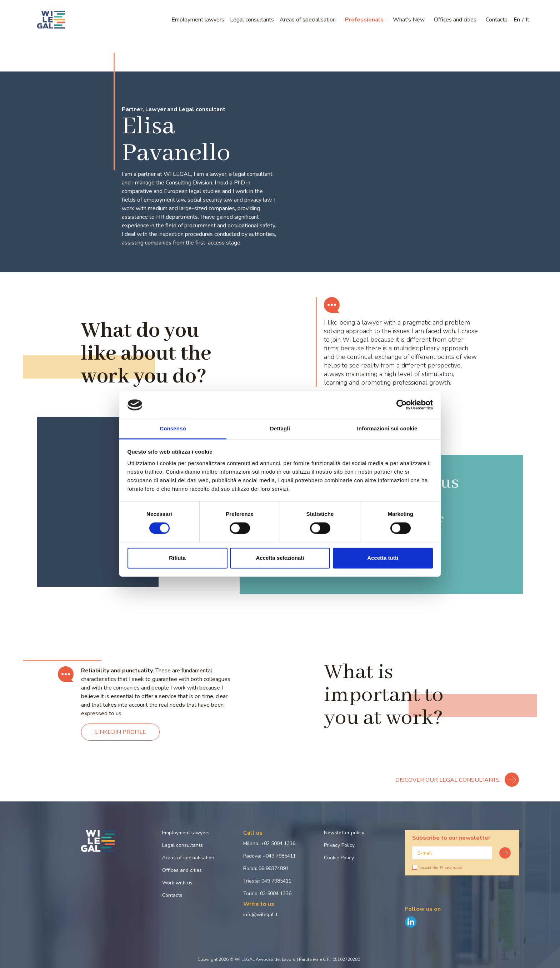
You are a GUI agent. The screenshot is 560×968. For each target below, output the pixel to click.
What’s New (409, 20)
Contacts (497, 20)
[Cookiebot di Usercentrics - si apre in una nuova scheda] (402, 405)
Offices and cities (455, 20)
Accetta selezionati (280, 558)
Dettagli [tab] (280, 428)
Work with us (177, 883)
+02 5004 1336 (278, 843)
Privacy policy (451, 868)
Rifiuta (177, 558)
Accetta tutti (383, 558)
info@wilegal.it (260, 915)
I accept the (437, 868)
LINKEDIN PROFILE (121, 732)
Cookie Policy (339, 858)
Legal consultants (252, 20)
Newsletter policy (344, 833)
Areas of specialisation (308, 20)
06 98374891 (274, 868)
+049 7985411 (279, 856)
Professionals (364, 20)
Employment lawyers (198, 20)
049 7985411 (276, 881)
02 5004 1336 (276, 893)
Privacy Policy (339, 845)
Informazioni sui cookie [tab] (387, 428)
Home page (53, 44)
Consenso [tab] (173, 428)
